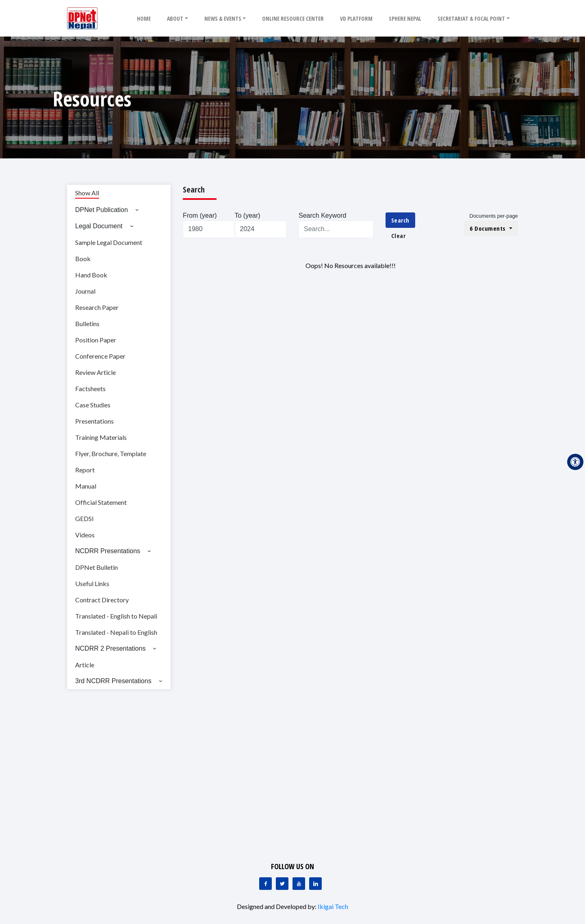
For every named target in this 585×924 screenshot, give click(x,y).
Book (83, 259)
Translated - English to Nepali (116, 616)
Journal (85, 291)
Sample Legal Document (109, 242)
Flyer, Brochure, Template (111, 453)
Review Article (95, 372)
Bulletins (87, 324)
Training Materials (101, 437)
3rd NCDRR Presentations (113, 681)
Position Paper (96, 340)
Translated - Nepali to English (116, 632)
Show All (87, 193)
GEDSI (84, 518)
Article (85, 665)
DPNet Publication (102, 210)
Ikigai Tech (333, 906)
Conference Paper (100, 356)
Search (400, 220)
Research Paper (97, 307)
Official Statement (101, 502)
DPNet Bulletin (96, 567)
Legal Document (99, 226)
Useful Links (92, 583)
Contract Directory (102, 600)
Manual (86, 486)
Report (85, 470)
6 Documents (489, 228)
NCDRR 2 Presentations (110, 648)
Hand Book (91, 275)
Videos (85, 535)
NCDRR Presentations (108, 551)
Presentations (94, 421)
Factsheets (90, 388)
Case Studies (93, 405)
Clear (399, 236)
